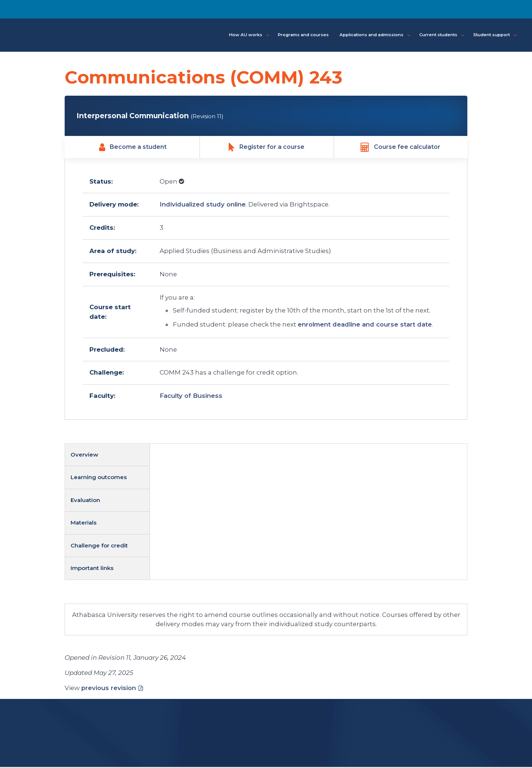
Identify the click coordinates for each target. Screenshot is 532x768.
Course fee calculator (400, 148)
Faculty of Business (191, 397)
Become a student (133, 148)
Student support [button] (495, 35)
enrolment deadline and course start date (365, 325)
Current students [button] (442, 35)
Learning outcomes (99, 478)
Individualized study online (203, 205)
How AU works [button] (249, 35)
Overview (84, 455)
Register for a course (267, 148)
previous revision (109, 689)
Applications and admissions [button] (375, 35)
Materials (83, 524)
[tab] (108, 456)
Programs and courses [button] (303, 35)
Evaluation (85, 501)
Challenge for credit (99, 546)
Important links (92, 569)
